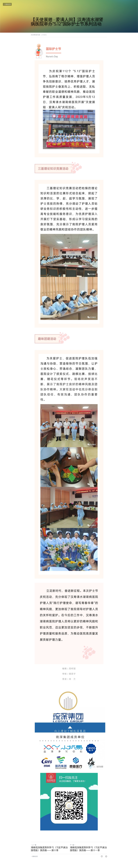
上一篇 (34, 845)
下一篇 (73, 845)
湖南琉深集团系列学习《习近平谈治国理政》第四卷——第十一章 (88, 849)
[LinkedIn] (102, 856)
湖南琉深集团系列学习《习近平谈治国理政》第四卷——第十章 (49, 849)
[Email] (106, 856)
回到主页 (7, 4)
